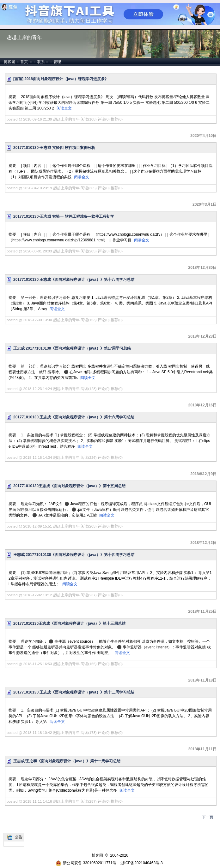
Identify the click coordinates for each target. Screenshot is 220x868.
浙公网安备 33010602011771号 (86, 863)
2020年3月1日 (205, 204)
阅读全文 (64, 108)
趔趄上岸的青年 (24, 37)
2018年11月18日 (202, 680)
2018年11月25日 (202, 611)
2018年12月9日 (203, 474)
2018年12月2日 (203, 543)
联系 (41, 62)
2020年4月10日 (203, 136)
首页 (24, 62)
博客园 (9, 62)
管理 (57, 62)
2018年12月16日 (202, 405)
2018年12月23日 (202, 336)
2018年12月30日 (202, 268)
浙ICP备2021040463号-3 (141, 863)
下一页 (208, 817)
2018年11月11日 (202, 749)
